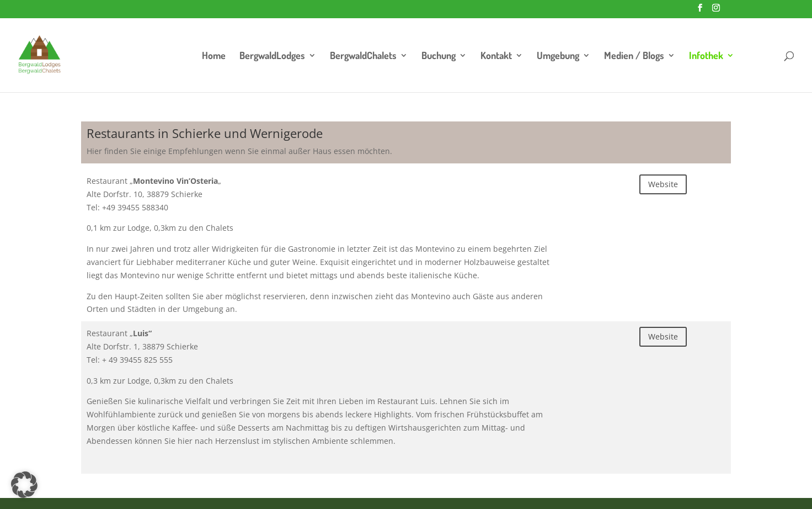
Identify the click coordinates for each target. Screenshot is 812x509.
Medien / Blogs (634, 56)
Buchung (439, 56)
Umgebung (558, 56)
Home (214, 56)
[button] (24, 485)
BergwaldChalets (363, 56)
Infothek (706, 56)
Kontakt (496, 56)
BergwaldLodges (272, 56)
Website (663, 184)
